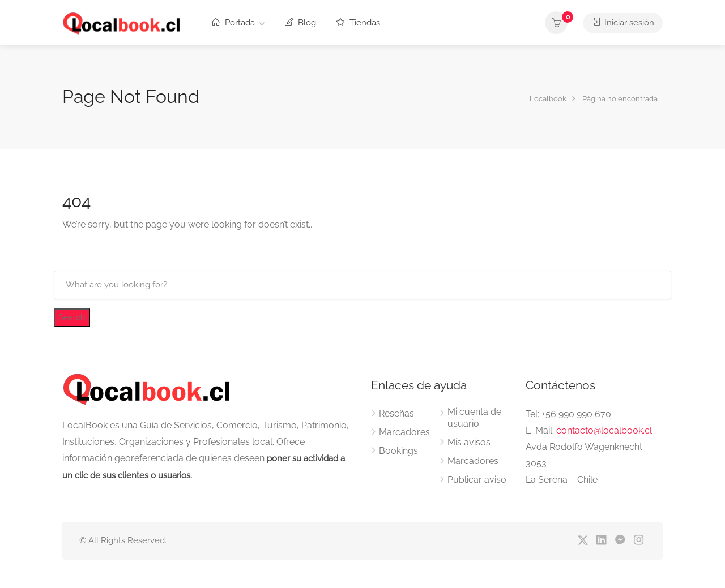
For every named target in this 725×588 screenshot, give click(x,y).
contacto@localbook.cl (604, 430)
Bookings (398, 451)
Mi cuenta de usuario (474, 418)
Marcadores (404, 432)
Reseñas (396, 413)
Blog (300, 23)
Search (72, 317)
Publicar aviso (477, 480)
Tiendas (358, 23)
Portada (233, 23)
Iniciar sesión (623, 23)
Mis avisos (469, 442)
